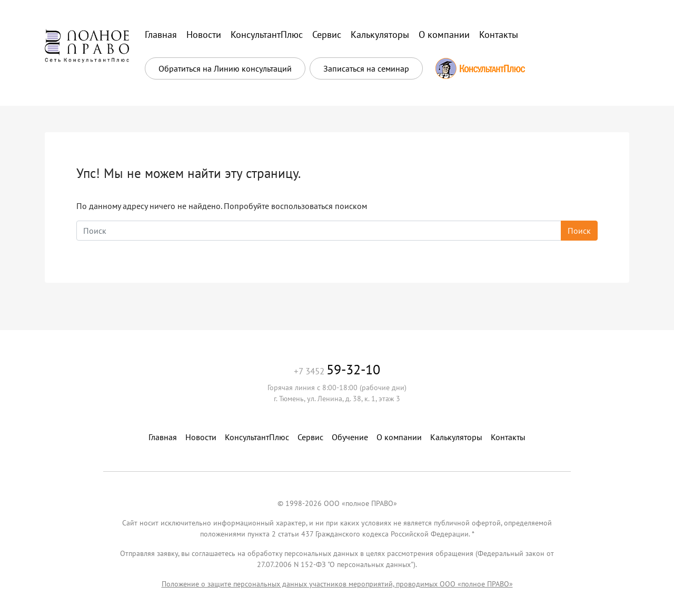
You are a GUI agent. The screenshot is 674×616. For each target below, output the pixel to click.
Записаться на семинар (366, 68)
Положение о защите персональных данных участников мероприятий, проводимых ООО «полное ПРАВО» (337, 584)
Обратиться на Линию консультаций (225, 68)
